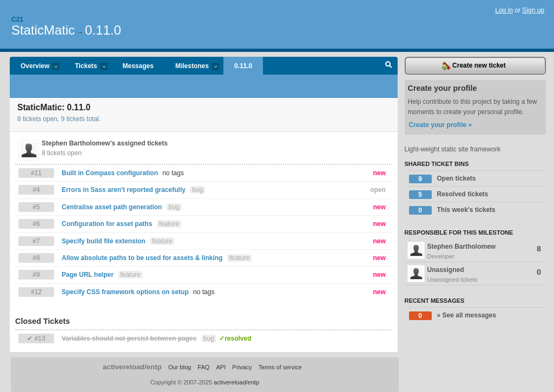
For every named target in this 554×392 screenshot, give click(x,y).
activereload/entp (132, 367)
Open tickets (443, 179)
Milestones (192, 67)
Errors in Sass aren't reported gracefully (124, 190)
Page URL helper (88, 275)
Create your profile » (441, 125)
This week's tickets (452, 210)
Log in (504, 10)
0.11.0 (103, 30)
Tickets (85, 67)
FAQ (203, 367)
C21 (17, 19)
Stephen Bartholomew (475, 251)
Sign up (533, 10)
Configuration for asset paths (107, 224)
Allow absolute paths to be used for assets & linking (142, 258)
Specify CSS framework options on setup (125, 292)
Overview (35, 67)
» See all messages (453, 316)
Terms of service (280, 367)
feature (169, 224)
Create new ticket (474, 66)
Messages (138, 66)
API (221, 367)
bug (197, 190)
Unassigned (475, 275)
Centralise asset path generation (112, 207)
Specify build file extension (104, 241)
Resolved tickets (449, 195)
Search (389, 66)
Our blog (180, 367)
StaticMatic (43, 30)
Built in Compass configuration (111, 173)
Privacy (242, 367)
